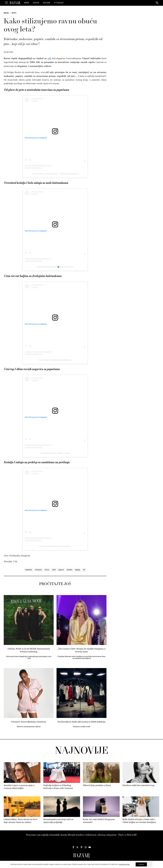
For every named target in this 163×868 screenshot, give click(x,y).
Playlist (60, 3)
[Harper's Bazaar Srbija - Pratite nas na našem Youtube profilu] (90, 847)
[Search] (157, 3)
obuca (47, 570)
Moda (27, 3)
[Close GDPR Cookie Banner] (151, 864)
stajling (78, 570)
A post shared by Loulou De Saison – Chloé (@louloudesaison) (55, 174)
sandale (69, 570)
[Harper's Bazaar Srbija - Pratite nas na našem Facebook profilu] (73, 847)
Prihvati (141, 864)
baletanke (29, 570)
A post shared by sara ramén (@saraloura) (55, 546)
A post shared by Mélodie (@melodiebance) (55, 360)
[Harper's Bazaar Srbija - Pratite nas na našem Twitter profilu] (77, 847)
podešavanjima (123, 864)
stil (84, 570)
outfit (54, 570)
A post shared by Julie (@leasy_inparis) (55, 453)
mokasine (38, 570)
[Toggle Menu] (6, 3)
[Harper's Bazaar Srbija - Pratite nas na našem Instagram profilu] (86, 847)
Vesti (14, 13)
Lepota (36, 3)
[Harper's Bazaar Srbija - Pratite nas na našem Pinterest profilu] (81, 847)
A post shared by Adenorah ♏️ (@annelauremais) (55, 267)
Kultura (47, 3)
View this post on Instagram (36, 138)
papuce (61, 570)
